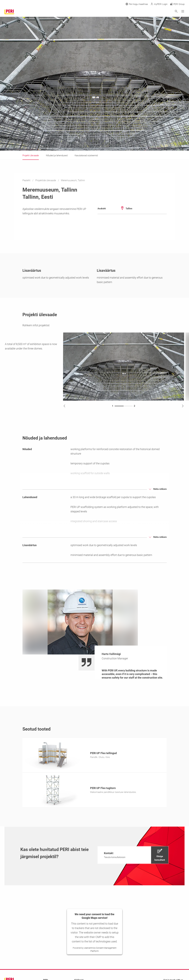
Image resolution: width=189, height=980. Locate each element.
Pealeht (27, 180)
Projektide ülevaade (46, 180)
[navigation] (133, 856)
